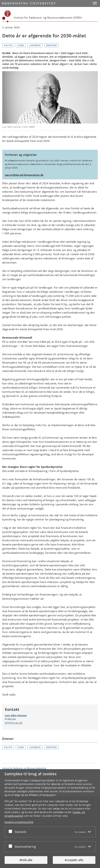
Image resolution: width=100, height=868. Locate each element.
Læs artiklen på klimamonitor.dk (24, 175)
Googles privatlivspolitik (19, 822)
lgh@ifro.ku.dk (14, 723)
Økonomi (52, 45)
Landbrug (35, 45)
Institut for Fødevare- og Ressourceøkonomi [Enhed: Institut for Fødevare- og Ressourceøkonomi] (24, 768)
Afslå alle (26, 860)
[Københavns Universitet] (7, 16)
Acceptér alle (74, 860)
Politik (8, 45)
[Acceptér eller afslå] (11, 831)
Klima (21, 45)
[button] (95, 3)
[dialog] (50, 819)
